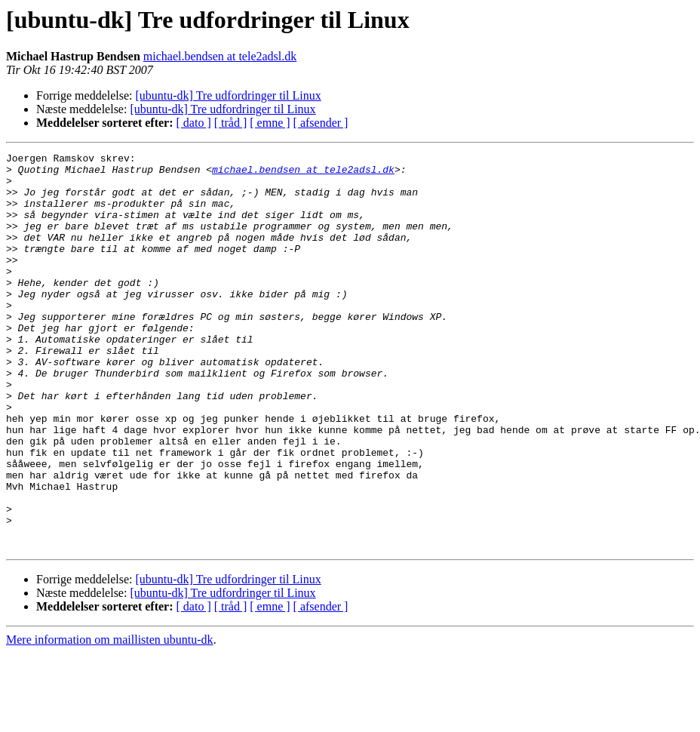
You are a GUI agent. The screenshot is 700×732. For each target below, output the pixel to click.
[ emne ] (270, 123)
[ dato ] (194, 123)
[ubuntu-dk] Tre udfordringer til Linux (229, 95)
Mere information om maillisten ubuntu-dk (110, 719)
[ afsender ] (321, 123)
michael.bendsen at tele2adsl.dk (220, 56)
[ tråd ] (231, 123)
